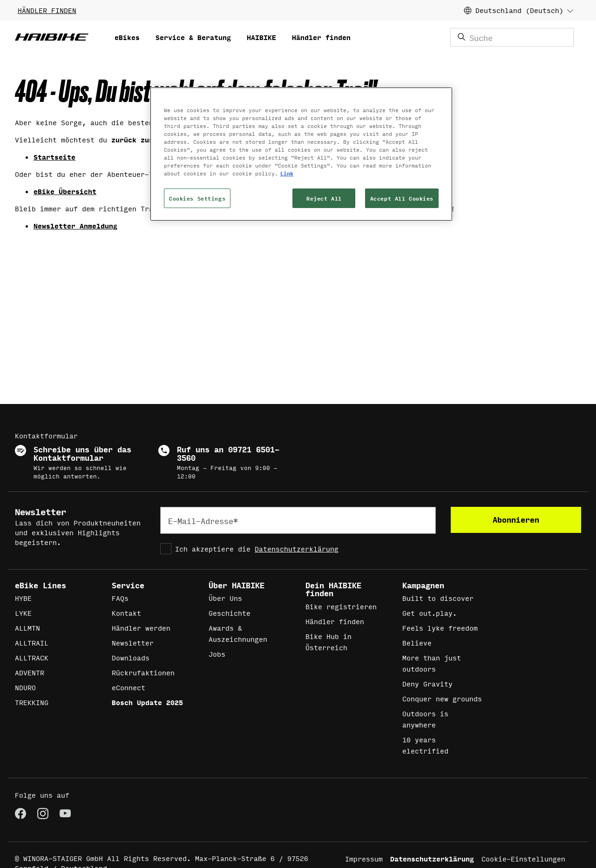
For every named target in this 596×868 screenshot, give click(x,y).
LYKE (23, 613)
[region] (301, 154)
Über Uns (225, 598)
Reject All (324, 198)
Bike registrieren (341, 606)
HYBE (23, 598)
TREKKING (32, 702)
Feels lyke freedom (440, 628)
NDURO (25, 687)
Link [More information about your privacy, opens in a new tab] (287, 173)
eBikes (127, 37)
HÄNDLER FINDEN (47, 10)
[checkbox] (298, 549)
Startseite (54, 157)
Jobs (217, 654)
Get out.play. (430, 613)
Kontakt (126, 613)
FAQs (120, 598)
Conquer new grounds (442, 698)
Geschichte (230, 613)
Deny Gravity (427, 683)
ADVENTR (30, 672)
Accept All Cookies (402, 198)
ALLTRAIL (32, 643)
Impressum (364, 858)
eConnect (129, 687)
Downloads (131, 657)
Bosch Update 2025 (147, 702)
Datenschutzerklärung (297, 548)
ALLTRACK (32, 657)
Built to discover (438, 598)
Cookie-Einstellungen (523, 858)
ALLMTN (27, 628)
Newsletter (133, 643)
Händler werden (141, 628)
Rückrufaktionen (143, 672)
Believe (417, 643)
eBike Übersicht (65, 191)
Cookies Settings (197, 198)
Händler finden (321, 37)
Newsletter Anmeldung (75, 225)
